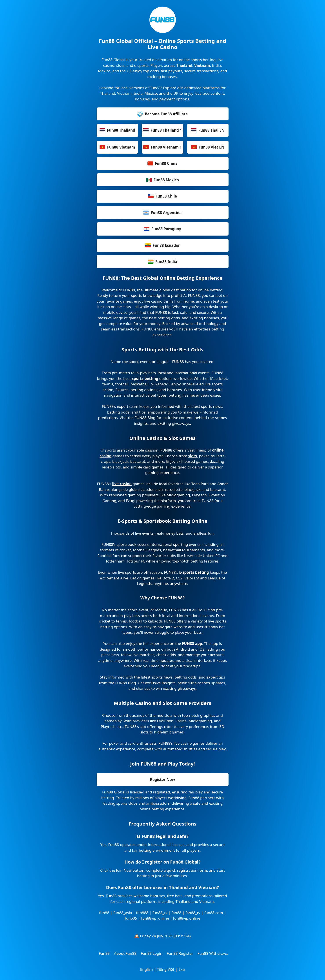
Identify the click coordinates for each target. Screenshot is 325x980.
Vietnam (202, 65)
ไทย (182, 969)
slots (192, 456)
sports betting (145, 378)
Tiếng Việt (166, 969)
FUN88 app (192, 643)
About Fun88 (125, 953)
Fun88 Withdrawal (213, 953)
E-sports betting (194, 572)
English (147, 969)
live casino (122, 484)
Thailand (184, 65)
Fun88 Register (180, 953)
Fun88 (104, 953)
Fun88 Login (152, 953)
